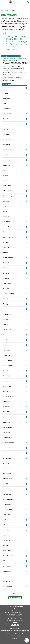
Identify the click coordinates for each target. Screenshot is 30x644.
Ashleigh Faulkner (8, 191)
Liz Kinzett (6, 278)
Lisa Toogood (7, 273)
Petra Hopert (6, 535)
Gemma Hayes (7, 355)
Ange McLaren (7, 381)
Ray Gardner (6, 268)
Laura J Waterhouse (8, 237)
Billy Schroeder (7, 453)
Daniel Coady (7, 67)
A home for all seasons (9, 69)
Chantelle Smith (7, 510)
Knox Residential (8, 587)
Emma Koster (7, 515)
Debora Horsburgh (8, 556)
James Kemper (7, 217)
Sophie (5, 211)
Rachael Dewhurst (8, 366)
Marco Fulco (6, 77)
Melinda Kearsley (8, 309)
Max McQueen (7, 484)
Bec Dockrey (6, 407)
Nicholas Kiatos (7, 494)
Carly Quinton (7, 468)
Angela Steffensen (8, 258)
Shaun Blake (6, 119)
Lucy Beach (6, 201)
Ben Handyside (7, 474)
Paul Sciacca (6, 540)
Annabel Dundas (8, 160)
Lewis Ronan (6, 155)
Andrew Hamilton (8, 427)
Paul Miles (6, 546)
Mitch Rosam (7, 463)
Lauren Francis (7, 71)
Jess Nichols (6, 432)
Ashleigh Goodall (8, 479)
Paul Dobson (6, 145)
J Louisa (5, 181)
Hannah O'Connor (8, 396)
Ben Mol (5, 170)
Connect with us (15, 598)
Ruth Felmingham (8, 499)
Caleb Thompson (8, 360)
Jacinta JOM (6, 139)
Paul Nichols (6, 489)
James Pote (6, 299)
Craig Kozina (6, 263)
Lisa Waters (6, 134)
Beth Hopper (6, 319)
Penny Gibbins (7, 186)
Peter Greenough (8, 196)
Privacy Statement (12, 633)
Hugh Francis (7, 581)
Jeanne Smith (7, 93)
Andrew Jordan (7, 551)
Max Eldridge (7, 340)
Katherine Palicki (8, 386)
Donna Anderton (7, 458)
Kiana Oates (6, 98)
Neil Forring (6, 520)
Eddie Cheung (7, 566)
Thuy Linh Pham (7, 114)
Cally (4, 206)
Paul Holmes (6, 222)
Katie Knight (6, 109)
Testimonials (5, 10)
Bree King (6, 242)
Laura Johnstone (8, 571)
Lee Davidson (7, 165)
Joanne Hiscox (7, 314)
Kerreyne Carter (7, 376)
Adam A (5, 335)
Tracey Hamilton (7, 438)
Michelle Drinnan (8, 227)
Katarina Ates (7, 417)
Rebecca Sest (7, 88)
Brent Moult (6, 247)
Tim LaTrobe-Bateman (9, 443)
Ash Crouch (6, 253)
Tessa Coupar (7, 350)
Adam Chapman (7, 289)
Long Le (5, 104)
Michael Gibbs (7, 330)
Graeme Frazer (7, 150)
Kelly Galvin (6, 391)
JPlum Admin (7, 325)
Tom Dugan (6, 304)
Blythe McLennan (8, 412)
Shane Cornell (7, 371)
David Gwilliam (7, 504)
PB (4, 232)
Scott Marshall (7, 402)
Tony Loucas (6, 576)
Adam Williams (7, 530)
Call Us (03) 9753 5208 (16, 619)
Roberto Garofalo (8, 124)
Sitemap (20, 633)
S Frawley (6, 561)
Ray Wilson (9, 15)
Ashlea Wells (6, 525)
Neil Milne (6, 175)
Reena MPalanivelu (8, 294)
